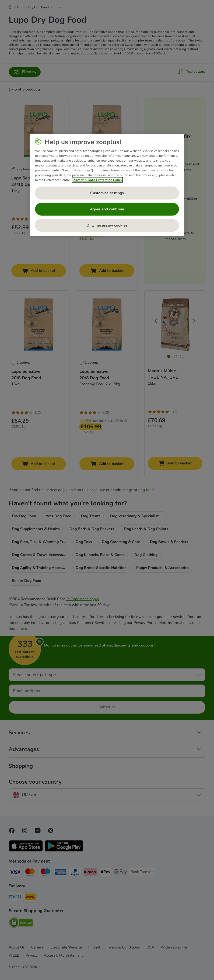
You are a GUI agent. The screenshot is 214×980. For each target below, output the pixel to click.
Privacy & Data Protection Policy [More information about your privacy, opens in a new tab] (97, 180)
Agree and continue (107, 209)
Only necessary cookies (107, 225)
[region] (107, 185)
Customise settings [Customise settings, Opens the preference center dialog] (107, 193)
